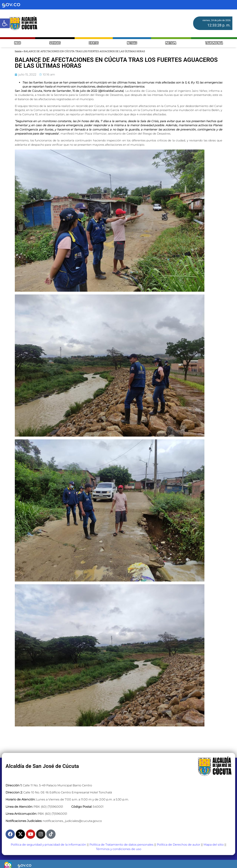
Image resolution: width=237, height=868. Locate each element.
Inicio (18, 51)
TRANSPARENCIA (214, 43)
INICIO (17, 43)
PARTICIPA (171, 43)
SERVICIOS (55, 43)
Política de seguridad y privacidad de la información (48, 845)
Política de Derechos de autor (178, 845)
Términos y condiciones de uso (119, 849)
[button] (5, 23)
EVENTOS (94, 43)
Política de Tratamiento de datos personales (121, 845)
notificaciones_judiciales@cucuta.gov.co (72, 821)
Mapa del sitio (214, 845)
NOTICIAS (132, 43)
